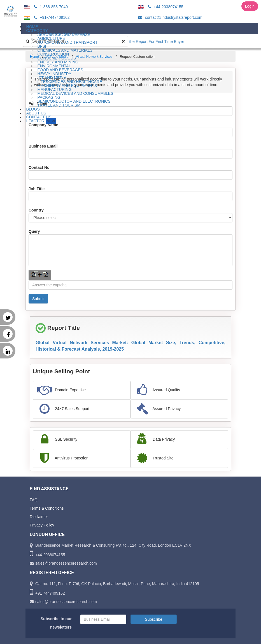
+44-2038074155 (165, 7)
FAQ (34, 500)
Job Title (37, 189)
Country (36, 210)
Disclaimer (39, 517)
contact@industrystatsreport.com (170, 17)
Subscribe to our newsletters (56, 623)
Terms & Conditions (47, 508)
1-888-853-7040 (50, 7)
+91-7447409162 (51, 17)
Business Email (43, 146)
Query (34, 231)
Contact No (39, 167)
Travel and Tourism (59, 105)
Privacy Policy (42, 525)
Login (250, 6)
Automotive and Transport (68, 42)
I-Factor (41, 121)
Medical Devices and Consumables (75, 93)
